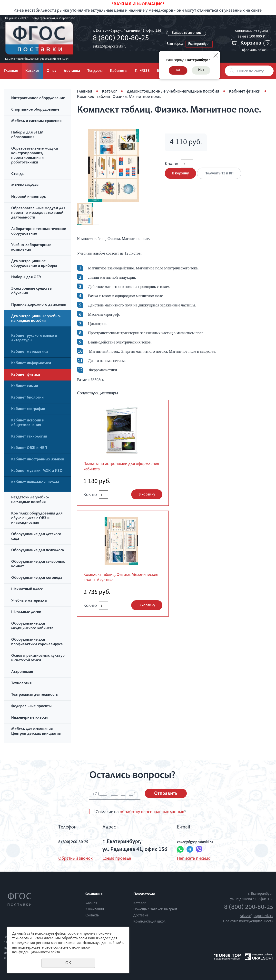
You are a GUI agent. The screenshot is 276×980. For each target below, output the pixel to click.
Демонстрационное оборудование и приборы (34, 264)
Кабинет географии (28, 409)
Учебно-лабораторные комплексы (31, 248)
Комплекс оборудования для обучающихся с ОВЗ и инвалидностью (37, 518)
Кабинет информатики (31, 363)
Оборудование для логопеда (37, 578)
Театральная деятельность (34, 695)
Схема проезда (113, 859)
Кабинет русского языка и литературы (34, 338)
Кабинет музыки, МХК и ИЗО (37, 471)
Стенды (18, 174)
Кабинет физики (26, 375)
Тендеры (95, 71)
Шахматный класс (27, 590)
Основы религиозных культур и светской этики (38, 658)
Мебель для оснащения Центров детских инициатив (36, 732)
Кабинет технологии (29, 437)
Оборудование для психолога (38, 551)
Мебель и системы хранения (36, 121)
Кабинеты (119, 71)
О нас (51, 71)
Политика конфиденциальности (248, 921)
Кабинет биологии (27, 398)
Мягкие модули (25, 186)
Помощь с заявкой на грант (155, 909)
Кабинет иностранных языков (38, 460)
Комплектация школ (149, 922)
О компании (94, 909)
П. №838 (142, 71)
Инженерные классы (30, 718)
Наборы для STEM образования (27, 135)
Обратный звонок (65, 859)
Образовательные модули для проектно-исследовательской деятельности (38, 213)
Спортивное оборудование (35, 110)
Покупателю (144, 894)
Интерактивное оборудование (38, 98)
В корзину (180, 178)
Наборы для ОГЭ (26, 277)
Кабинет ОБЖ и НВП (29, 448)
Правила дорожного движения (39, 305)
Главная (11, 71)
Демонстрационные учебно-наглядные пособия (36, 319)
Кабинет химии (25, 386)
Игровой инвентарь (29, 197)
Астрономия (22, 672)
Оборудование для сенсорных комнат (38, 564)
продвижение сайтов (227, 959)
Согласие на (141, 812)
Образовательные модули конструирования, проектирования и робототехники (35, 156)
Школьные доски (26, 612)
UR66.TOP (228, 956)
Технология (21, 684)
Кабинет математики (30, 352)
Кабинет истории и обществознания (28, 423)
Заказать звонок (187, 33)
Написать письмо (190, 859)
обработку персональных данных (152, 812)
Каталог (32, 71)
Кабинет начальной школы (35, 483)
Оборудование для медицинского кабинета (32, 626)
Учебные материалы (29, 601)
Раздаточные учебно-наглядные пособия (30, 500)
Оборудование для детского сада (36, 537)
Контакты (92, 916)
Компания (94, 894)
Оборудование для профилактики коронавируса (37, 642)
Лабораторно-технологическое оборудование (39, 232)
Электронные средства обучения (31, 291)
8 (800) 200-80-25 (119, 39)
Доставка (72, 71)
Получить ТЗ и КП (222, 178)
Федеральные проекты (31, 706)
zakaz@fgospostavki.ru (108, 47)
